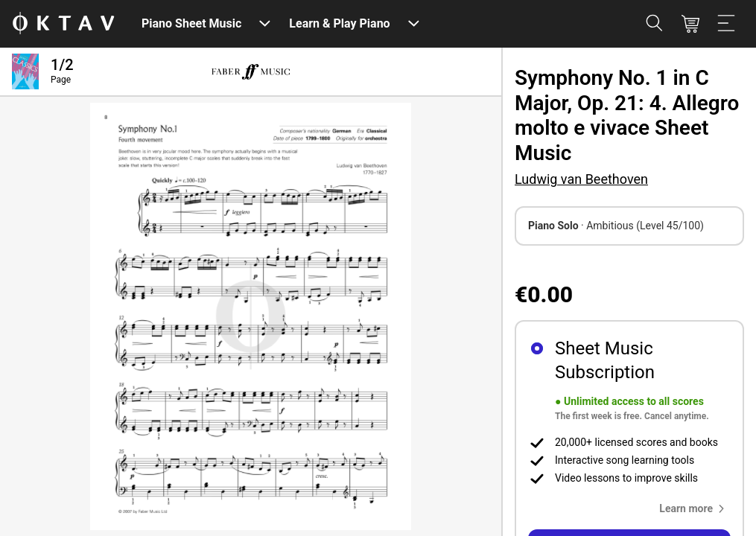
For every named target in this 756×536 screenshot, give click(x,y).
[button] (695, 508)
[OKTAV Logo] (63, 24)
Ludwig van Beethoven (581, 179)
